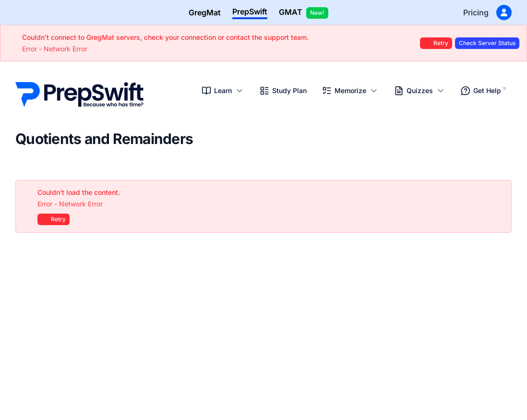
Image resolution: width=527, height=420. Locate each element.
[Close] (499, 192)
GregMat (205, 12)
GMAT (304, 13)
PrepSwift (250, 12)
